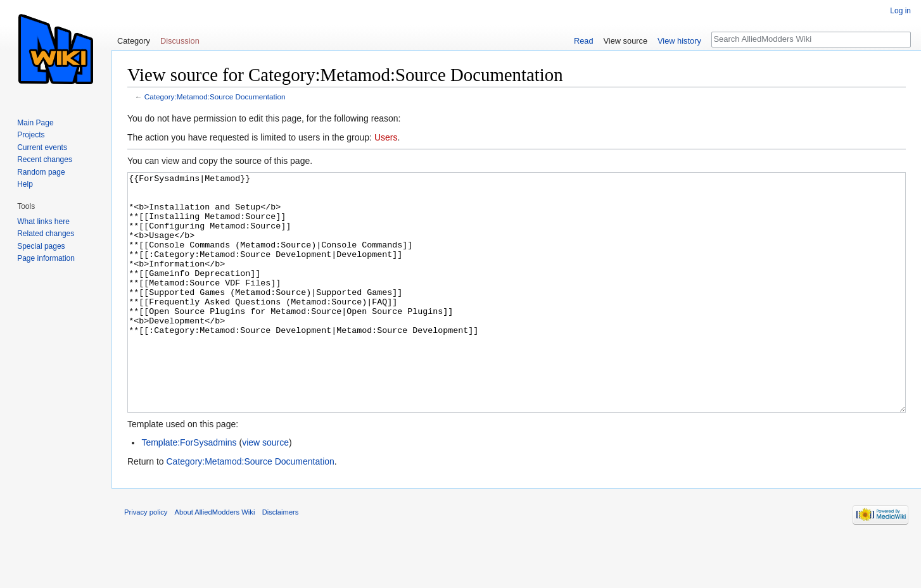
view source (265, 490)
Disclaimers (281, 560)
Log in (900, 11)
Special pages (41, 246)
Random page (41, 172)
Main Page (35, 123)
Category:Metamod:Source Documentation (215, 97)
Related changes (46, 234)
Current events (42, 147)
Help (25, 184)
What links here (43, 222)
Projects (31, 135)
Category (134, 41)
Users (386, 137)
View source (626, 41)
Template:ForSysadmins (189, 490)
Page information (46, 258)
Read (584, 41)
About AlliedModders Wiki (215, 560)
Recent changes (45, 160)
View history (679, 41)
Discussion (180, 41)
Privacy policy (146, 560)
